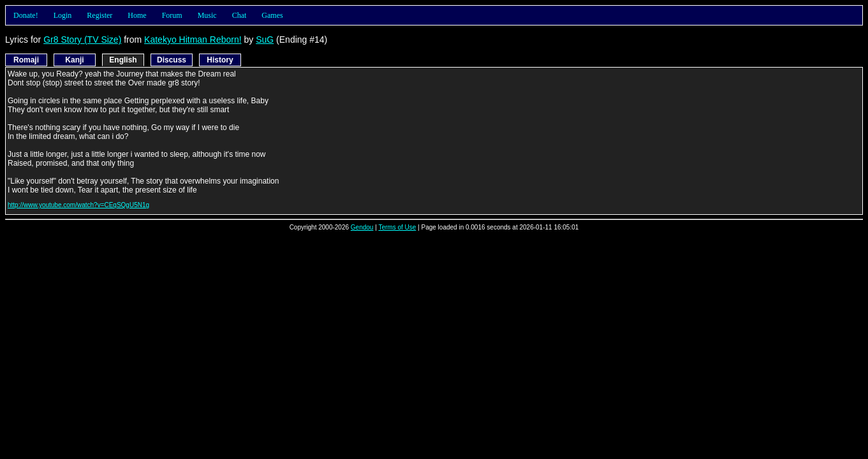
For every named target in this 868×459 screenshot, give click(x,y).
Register (99, 15)
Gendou (362, 227)
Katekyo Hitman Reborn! (193, 40)
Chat (239, 15)
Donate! (26, 15)
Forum (172, 15)
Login (63, 15)
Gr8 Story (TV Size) (82, 40)
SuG (265, 40)
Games (272, 15)
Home (137, 15)
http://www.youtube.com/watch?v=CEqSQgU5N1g (78, 205)
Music (207, 15)
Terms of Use (397, 227)
